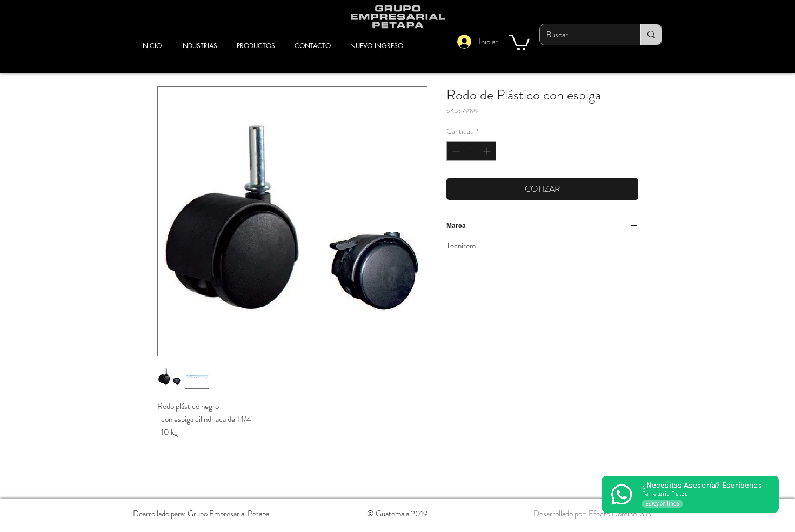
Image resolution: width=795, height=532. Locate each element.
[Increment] (488, 151)
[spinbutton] (471, 151)
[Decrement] (455, 151)
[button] (519, 42)
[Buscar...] (582, 35)
